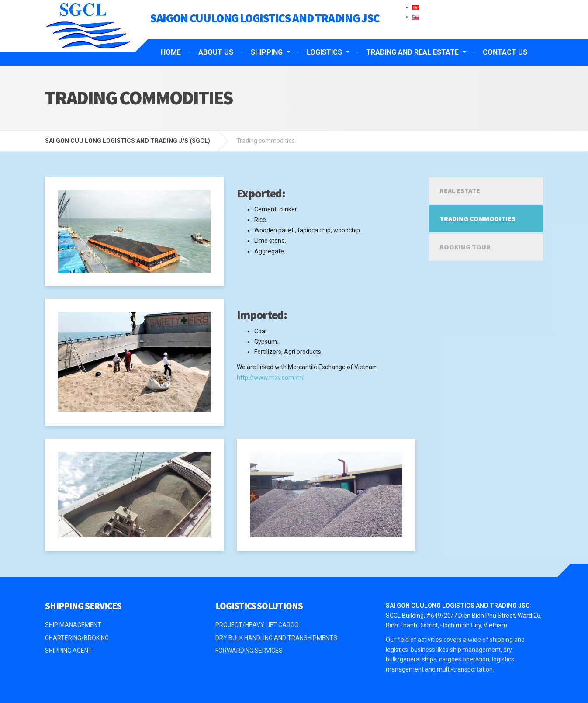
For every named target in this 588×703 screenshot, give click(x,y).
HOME (171, 52)
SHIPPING (267, 52)
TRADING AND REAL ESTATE (412, 52)
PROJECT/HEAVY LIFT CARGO (257, 625)
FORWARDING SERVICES (249, 651)
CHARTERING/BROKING (77, 638)
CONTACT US (505, 52)
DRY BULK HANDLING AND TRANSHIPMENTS (276, 638)
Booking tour (465, 247)
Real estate (460, 190)
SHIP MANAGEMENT (73, 625)
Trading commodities (477, 218)
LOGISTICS (324, 52)
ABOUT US (216, 52)
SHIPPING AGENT (69, 651)
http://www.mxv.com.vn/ (271, 377)
